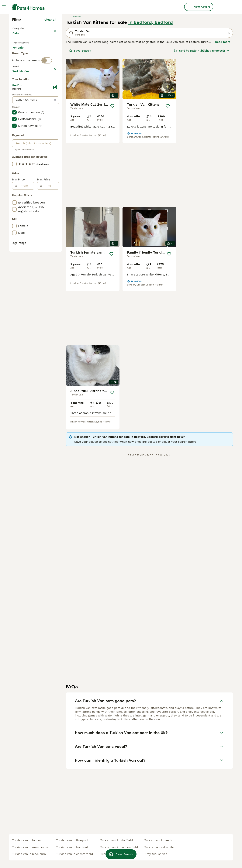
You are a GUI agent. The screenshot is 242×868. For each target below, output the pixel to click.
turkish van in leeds (158, 840)
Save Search (80, 116)
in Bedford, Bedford (151, 88)
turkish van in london (27, 840)
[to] (50, 353)
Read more (223, 108)
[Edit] (55, 255)
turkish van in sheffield (117, 840)
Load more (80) (45, 238)
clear (53, 152)
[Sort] (202, 116)
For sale (21, 120)
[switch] (47, 144)
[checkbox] (14, 169)
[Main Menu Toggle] (4, 7)
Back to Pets (22, 94)
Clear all (50, 85)
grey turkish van (156, 854)
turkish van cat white (159, 847)
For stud (21, 129)
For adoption (44, 120)
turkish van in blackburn (29, 854)
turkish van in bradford (72, 847)
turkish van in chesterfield (74, 854)
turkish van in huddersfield (119, 847)
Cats (16, 103)
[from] (25, 353)
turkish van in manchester (30, 847)
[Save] (112, 172)
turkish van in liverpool (72, 840)
